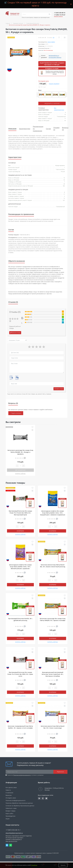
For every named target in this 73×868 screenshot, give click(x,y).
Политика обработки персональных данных (19, 803)
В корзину (20, 531)
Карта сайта (9, 813)
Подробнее (34, 865)
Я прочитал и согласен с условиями (25, 775)
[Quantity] (20, 466)
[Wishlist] (59, 38)
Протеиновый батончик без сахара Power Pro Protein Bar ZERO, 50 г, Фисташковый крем (20, 513)
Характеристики (25, 129)
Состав (48, 129)
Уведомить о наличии (52, 103)
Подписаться (60, 772)
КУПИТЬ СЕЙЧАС (20, 474)
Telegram (7, 845)
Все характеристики (59, 109)
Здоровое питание (18, 23)
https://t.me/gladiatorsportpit (46, 798)
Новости (8, 790)
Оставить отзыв (59, 389)
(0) (54, 38)
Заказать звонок (58, 16)
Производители (10, 816)
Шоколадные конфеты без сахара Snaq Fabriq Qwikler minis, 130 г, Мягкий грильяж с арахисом (20, 567)
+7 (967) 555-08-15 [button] (13, 830)
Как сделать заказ (11, 787)
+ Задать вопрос (16, 413)
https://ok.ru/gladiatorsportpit (43, 798)
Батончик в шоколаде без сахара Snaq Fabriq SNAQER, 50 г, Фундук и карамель (20, 452)
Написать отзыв (15, 333)
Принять (63, 865)
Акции (8, 819)
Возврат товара (10, 811)
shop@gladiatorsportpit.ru (14, 833)
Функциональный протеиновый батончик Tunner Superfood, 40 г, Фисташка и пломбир (53, 674)
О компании (9, 793)
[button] (60, 13)
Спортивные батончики (33, 23)
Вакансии (9, 795)
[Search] (49, 14)
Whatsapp (11, 845)
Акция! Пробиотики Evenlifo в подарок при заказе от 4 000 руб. (52, 64)
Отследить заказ (11, 798)
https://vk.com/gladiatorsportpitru (39, 798)
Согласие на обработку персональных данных (20, 806)
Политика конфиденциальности (22, 775)
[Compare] (65, 38)
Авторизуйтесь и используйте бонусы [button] (55, 56)
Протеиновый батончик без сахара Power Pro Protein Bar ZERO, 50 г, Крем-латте (20, 674)
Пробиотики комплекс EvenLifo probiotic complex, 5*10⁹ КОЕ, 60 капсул (55, 73)
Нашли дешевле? (54, 84)
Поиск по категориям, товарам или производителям (36, 17)
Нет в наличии (20, 470)
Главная (8, 23)
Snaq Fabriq (51, 42)
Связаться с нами (11, 808)
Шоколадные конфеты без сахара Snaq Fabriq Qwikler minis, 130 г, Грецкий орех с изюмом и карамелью (53, 513)
